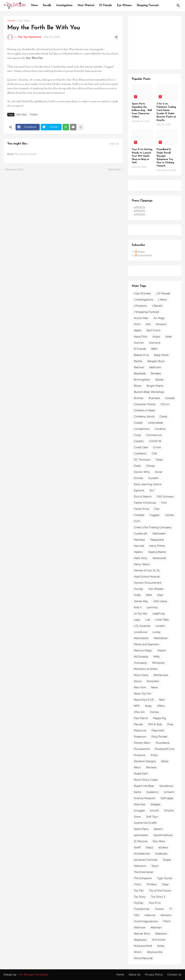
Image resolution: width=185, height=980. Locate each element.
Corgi (137, 435)
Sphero (158, 829)
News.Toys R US (144, 700)
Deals (159, 460)
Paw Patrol (141, 718)
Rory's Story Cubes (146, 780)
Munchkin (153, 681)
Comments (143, 255)
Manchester (141, 638)
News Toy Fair (143, 694)
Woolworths (155, 952)
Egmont (139, 490)
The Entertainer (144, 872)
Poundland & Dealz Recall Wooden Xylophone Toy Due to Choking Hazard (165, 158)
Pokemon (140, 737)
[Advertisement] (158, 42)
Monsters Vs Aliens (146, 669)
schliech (169, 792)
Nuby (148, 706)
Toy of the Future (160, 891)
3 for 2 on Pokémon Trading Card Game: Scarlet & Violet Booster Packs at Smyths (166, 112)
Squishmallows (163, 835)
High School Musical (147, 577)
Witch (138, 952)
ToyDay (139, 903)
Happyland (157, 540)
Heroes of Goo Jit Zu (147, 570)
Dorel (159, 472)
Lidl (148, 620)
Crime (157, 447)
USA (137, 915)
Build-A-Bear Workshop (149, 392)
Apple (137, 330)
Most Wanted (86, 6)
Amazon (161, 324)
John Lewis (160, 601)
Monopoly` (159, 663)
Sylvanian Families (146, 860)
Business (154, 398)
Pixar (170, 724)
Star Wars (24, 21)
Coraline (160, 429)
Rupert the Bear (144, 786)
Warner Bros (142, 934)
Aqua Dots (141, 337)
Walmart (156, 927)
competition (142, 429)
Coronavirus (154, 435)
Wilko (161, 946)
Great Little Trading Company (153, 527)
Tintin (137, 884)
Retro (137, 767)
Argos (156, 337)
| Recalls (157, 306)
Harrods (139, 546)
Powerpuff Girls (164, 749)
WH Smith (159, 940)
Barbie (138, 361)
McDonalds (141, 657)
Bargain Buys (156, 361)
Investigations (64, 6)
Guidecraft (141, 534)
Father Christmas (145, 503)
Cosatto (139, 441)
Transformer (142, 909)
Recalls (47, 6)
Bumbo (139, 398)
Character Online (145, 404)
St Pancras (141, 841)
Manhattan (161, 638)
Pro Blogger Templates (34, 975)
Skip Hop (140, 804)
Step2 (149, 847)
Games (169, 515)
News (34, 6)
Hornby (139, 589)
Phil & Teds (155, 724)
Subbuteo (161, 854)
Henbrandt (159, 558)
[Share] (116, 37)
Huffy (137, 595)
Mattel (162, 650)
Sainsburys (166, 786)
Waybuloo (140, 940)
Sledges (155, 804)
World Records (143, 958)
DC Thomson (142, 460)
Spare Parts (141, 829)
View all (114, 144)
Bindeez (156, 373)
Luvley (157, 632)
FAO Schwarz (165, 497)
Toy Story (140, 897)
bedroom (155, 367)
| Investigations (144, 300)
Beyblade (140, 373)
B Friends (140, 349)
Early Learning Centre (148, 484)
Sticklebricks (142, 854)
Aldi (148, 324)
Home (11, 21)
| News (163, 300)
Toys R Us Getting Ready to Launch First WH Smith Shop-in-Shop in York (142, 156)
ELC (152, 490)
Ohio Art (139, 712)
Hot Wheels (156, 589)
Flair (157, 509)
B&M (154, 349)
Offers (161, 706)
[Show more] (81, 127)
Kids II (138, 607)
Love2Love (141, 632)
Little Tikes (162, 620)
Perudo (138, 724)
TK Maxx (151, 884)
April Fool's (153, 330)
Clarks (163, 417)
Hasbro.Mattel (157, 552)
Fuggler (155, 515)
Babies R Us (141, 355)
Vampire (166, 915)
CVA (154, 454)
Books (160, 380)
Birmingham (142, 380)
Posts (140, 252)
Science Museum (145, 798)
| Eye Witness (142, 293)
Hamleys (139, 540)
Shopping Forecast (148, 6)
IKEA (149, 595)
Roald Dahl (141, 774)
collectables (155, 423)
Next (162, 700)
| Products (140, 306)
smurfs (154, 811)
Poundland (162, 743)
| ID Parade (163, 293)
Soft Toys (152, 817)
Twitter (34, 115)
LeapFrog (159, 614)
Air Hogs (159, 318)
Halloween (159, 534)
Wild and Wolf (143, 946)
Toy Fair (139, 891)
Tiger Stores (164, 878)
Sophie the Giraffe (145, 823)
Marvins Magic (143, 650)
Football (139, 515)
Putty (154, 755)
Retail (165, 761)
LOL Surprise (142, 626)
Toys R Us (155, 903)
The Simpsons (143, 878)
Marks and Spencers (147, 644)
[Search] (178, 6)
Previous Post (15, 169)
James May (141, 601)
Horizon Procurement (148, 583)
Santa (137, 792)
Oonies (154, 712)
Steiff (137, 847)
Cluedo (138, 423)
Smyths (169, 811)
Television (140, 866)
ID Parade (106, 6)
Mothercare (161, 675)
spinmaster (141, 835)
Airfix (137, 324)
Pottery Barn (142, 743)
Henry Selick (142, 564)
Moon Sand (141, 675)
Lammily (152, 607)
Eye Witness (124, 6)
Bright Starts (155, 386)
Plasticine (140, 731)
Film (164, 503)
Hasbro (138, 552)
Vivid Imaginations (146, 921)
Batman (139, 367)
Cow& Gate (141, 447)
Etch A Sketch (143, 497)
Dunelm (153, 478)
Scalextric (152, 792)
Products (140, 755)
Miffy (157, 657)
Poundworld (142, 749)
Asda (168, 337)
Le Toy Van (141, 614)
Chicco (165, 404)
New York (140, 687)
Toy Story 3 (158, 897)
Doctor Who (142, 472)
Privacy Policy (154, 975)
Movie (138, 681)
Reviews (151, 767)
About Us (135, 975)
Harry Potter (157, 546)
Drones (138, 478)
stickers (163, 847)
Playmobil (158, 731)
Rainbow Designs (145, 761)
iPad (160, 595)
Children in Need (144, 410)
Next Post (114, 169)
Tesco (155, 866)
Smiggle (139, 811)
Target (167, 860)
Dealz (137, 466)
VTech (167, 921)
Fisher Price (141, 509)
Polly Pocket (159, 737)
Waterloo (161, 934)
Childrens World (144, 417)
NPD (137, 706)
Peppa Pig (160, 718)
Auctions (155, 343)
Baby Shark (161, 355)
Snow (137, 817)
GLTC (137, 521)
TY (171, 909)
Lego (137, 620)
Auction (139, 343)
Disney (150, 466)
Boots (138, 386)
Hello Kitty (141, 558)
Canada (170, 398)
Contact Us (174, 975)
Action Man (141, 318)
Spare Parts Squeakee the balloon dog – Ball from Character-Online (142, 110)
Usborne (150, 915)
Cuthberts (140, 454)
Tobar (165, 884)
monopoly (140, 663)
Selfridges (167, 798)
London (160, 626)
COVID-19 (155, 441)
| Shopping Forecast (147, 312)
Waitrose (140, 927)
